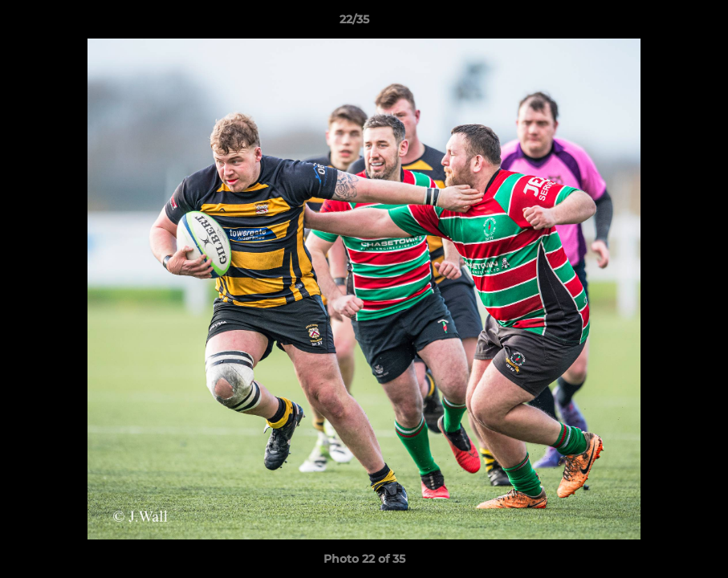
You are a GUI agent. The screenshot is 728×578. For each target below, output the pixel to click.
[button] (661, 23)
